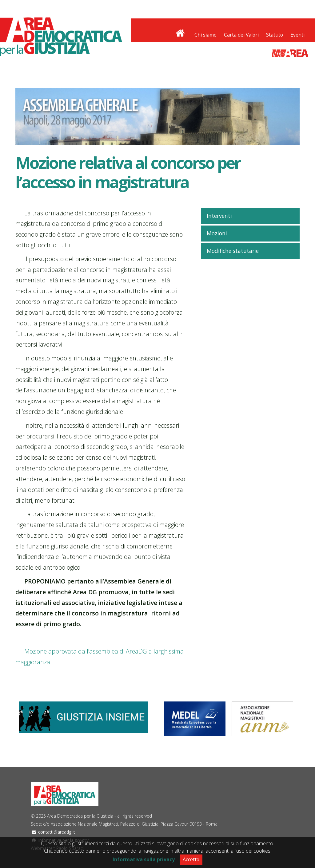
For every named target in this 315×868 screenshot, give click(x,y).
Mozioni (217, 233)
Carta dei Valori (241, 35)
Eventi (297, 35)
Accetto (191, 859)
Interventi (219, 216)
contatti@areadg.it (57, 832)
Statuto (275, 35)
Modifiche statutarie (233, 251)
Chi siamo (205, 35)
